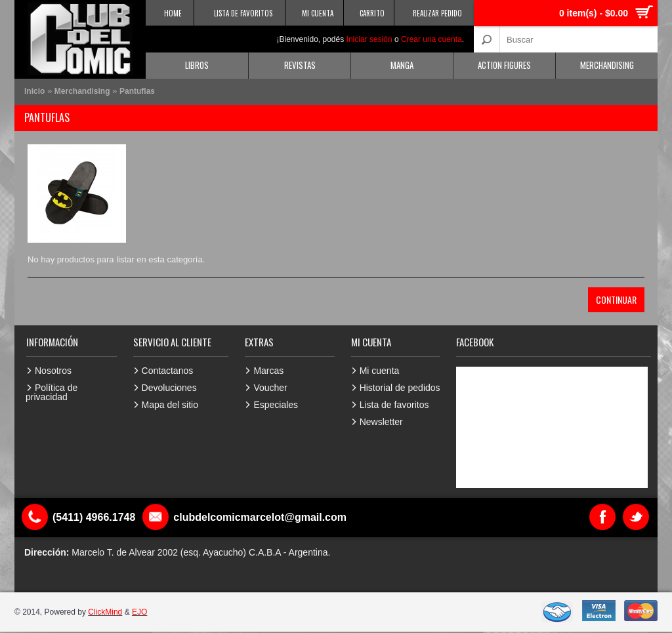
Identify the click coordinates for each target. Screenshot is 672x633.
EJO (139, 612)
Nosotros (53, 371)
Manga (402, 65)
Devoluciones (169, 388)
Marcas (268, 371)
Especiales (276, 405)
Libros (197, 65)
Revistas (300, 65)
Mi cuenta (380, 371)
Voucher (270, 388)
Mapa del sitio (170, 405)
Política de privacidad (52, 392)
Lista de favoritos (394, 405)
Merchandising (607, 65)
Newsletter (381, 422)
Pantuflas (137, 91)
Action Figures (504, 65)
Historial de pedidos (400, 388)
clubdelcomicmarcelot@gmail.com (260, 517)
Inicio (34, 91)
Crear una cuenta (431, 39)
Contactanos (168, 371)
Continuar (616, 299)
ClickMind (105, 612)
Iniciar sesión (369, 39)
